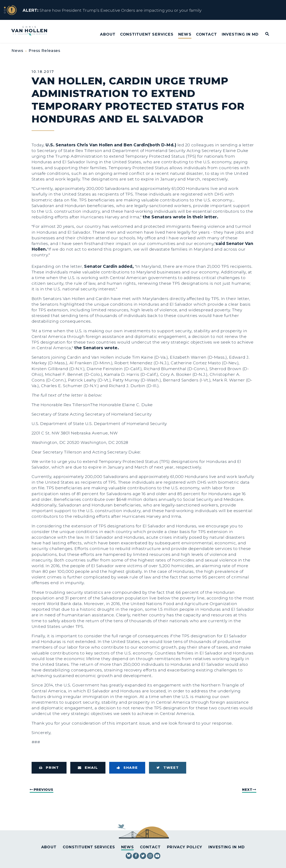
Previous (44, 790)
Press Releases (45, 51)
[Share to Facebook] (127, 768)
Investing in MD (240, 34)
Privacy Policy (185, 847)
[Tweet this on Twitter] (168, 768)
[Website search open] (264, 34)
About (108, 34)
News (185, 34)
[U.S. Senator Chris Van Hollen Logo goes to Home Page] (32, 31)
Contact (206, 34)
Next (247, 790)
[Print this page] (49, 768)
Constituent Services (147, 34)
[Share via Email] (88, 768)
